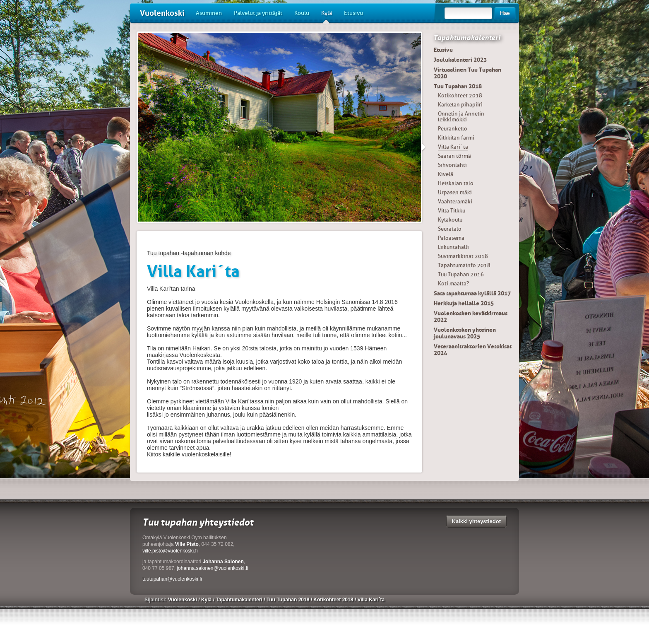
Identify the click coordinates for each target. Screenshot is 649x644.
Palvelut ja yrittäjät (258, 13)
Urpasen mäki (455, 192)
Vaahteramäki (455, 201)
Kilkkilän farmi (456, 138)
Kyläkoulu (450, 220)
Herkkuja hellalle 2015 (464, 303)
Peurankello (453, 129)
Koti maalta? (453, 283)
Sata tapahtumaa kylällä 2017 (472, 293)
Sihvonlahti (452, 165)
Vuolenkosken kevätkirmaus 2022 (471, 316)
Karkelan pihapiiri (460, 105)
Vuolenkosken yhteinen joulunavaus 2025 (465, 333)
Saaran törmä (454, 156)
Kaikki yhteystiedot (477, 521)
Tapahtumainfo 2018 (464, 265)
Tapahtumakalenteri (467, 38)
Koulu (302, 13)
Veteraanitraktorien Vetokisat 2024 (473, 350)
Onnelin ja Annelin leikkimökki (461, 117)
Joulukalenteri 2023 (460, 60)
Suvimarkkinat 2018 (463, 256)
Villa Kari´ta (453, 147)
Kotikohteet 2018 (460, 95)
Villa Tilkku (452, 211)
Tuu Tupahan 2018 (458, 86)
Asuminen (209, 13)
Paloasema (451, 238)
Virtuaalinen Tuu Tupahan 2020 (468, 73)
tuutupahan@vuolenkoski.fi (172, 579)
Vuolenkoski (162, 13)
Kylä (327, 16)
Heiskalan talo (456, 183)
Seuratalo (450, 229)
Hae (505, 13)
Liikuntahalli (453, 247)
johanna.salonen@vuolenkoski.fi (212, 568)
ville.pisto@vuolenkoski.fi (170, 551)
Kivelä (446, 174)
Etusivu (353, 13)
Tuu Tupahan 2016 (461, 274)
